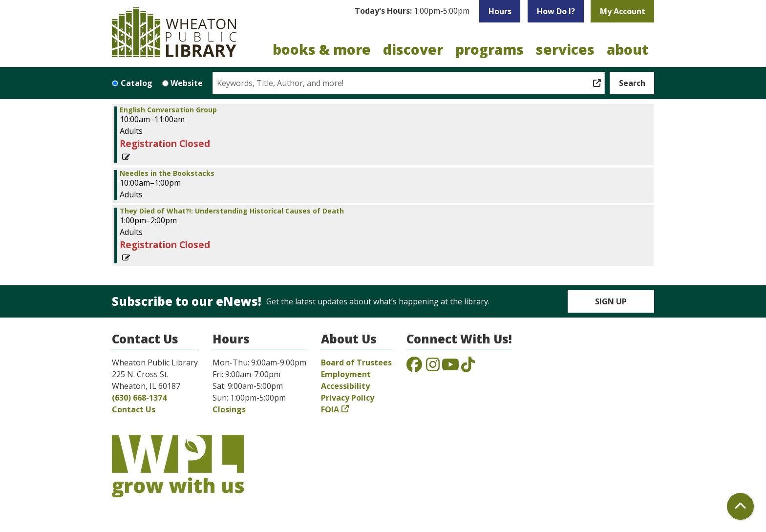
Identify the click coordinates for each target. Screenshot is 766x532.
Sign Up (611, 301)
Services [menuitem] (565, 49)
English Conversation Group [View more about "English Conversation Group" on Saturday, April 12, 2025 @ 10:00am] (168, 110)
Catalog (137, 83)
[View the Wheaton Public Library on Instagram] (433, 367)
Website (187, 83)
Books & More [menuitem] (322, 49)
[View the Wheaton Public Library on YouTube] (450, 367)
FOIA (330, 409)
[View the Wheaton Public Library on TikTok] (468, 367)
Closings (229, 409)
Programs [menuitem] (489, 49)
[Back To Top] (740, 506)
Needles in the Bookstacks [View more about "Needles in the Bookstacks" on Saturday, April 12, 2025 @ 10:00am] (167, 173)
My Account (623, 11)
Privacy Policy (348, 398)
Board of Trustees (356, 362)
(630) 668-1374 (139, 398)
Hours (500, 11)
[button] (412, 11)
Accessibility (345, 386)
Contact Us (134, 409)
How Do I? (556, 11)
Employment (346, 374)
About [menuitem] (628, 49)
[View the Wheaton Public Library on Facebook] (414, 367)
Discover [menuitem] (413, 49)
